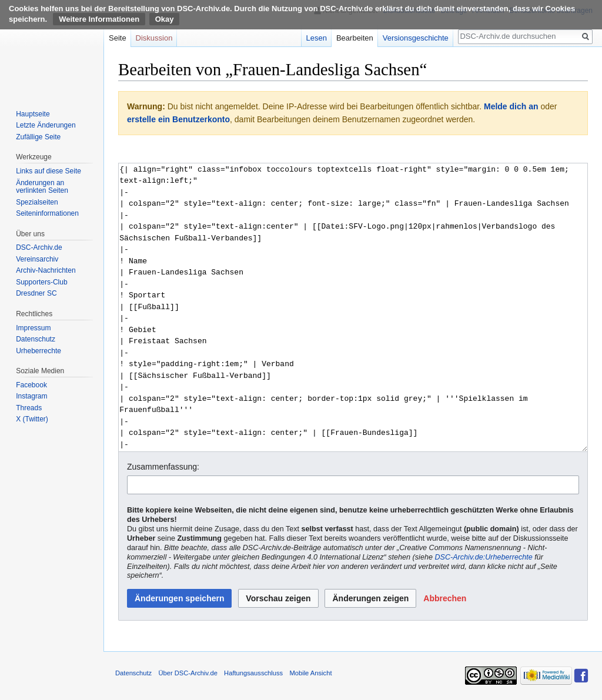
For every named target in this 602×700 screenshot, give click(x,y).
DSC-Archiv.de (39, 247)
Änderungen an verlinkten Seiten (42, 187)
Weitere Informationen (99, 19)
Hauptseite (33, 114)
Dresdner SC (36, 293)
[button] (445, 598)
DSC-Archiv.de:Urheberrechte (483, 557)
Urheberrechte (39, 351)
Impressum (33, 328)
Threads (29, 408)
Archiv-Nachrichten (46, 270)
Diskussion (154, 38)
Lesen (317, 38)
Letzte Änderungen (46, 125)
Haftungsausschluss (253, 673)
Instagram (31, 396)
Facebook (31, 385)
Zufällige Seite (38, 137)
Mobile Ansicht (310, 673)
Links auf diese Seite (49, 171)
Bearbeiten (355, 38)
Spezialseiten (37, 202)
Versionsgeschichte (416, 38)
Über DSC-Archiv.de (188, 673)
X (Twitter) (32, 419)
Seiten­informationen (47, 213)
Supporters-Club (41, 282)
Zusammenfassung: (163, 467)
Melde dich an (511, 106)
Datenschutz (36, 339)
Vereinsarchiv (37, 259)
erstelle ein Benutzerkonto (178, 119)
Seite (118, 38)
